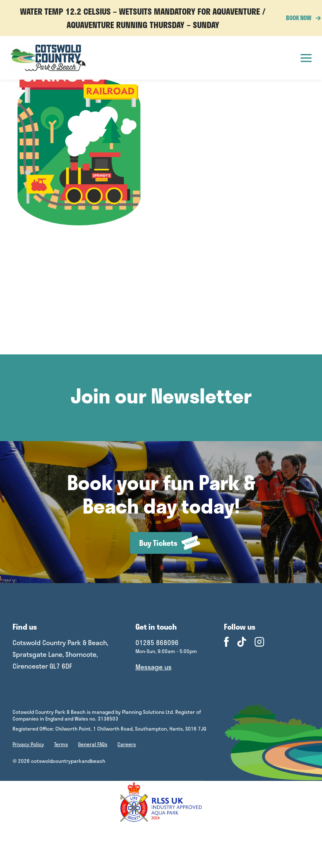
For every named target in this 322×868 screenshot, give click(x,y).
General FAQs (93, 744)
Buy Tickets (166, 543)
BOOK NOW (301, 18)
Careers (127, 744)
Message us (153, 667)
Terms (61, 744)
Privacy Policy (28, 744)
